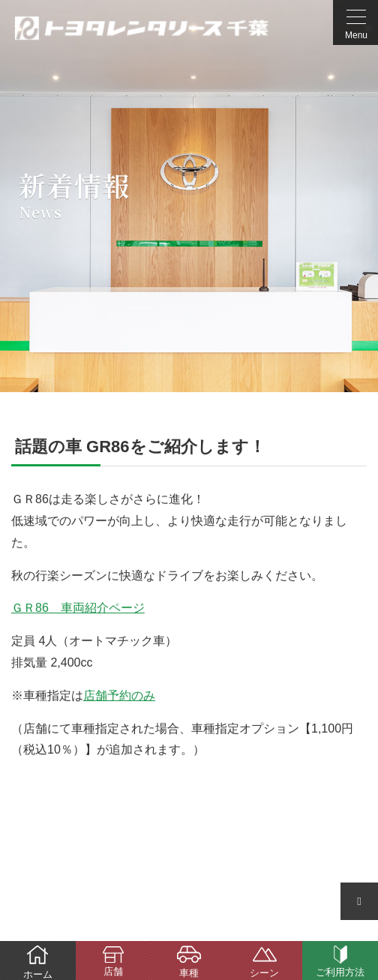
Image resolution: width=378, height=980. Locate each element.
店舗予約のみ (119, 695)
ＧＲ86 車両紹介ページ (78, 608)
